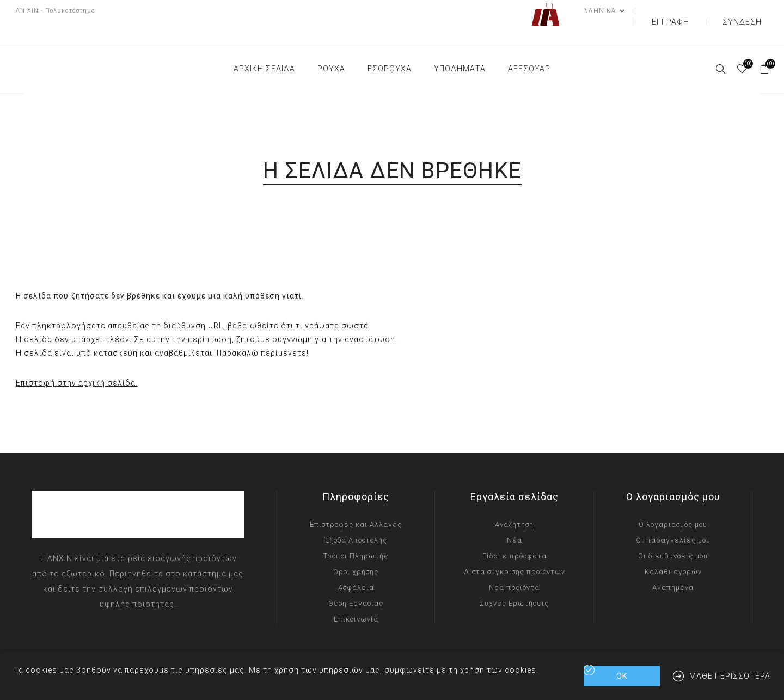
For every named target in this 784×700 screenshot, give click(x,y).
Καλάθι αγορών (673, 550)
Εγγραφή (698, 11)
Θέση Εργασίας (356, 582)
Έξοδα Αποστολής (356, 518)
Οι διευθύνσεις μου (673, 534)
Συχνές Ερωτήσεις (514, 582)
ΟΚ (622, 676)
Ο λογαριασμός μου (673, 503)
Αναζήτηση (514, 503)
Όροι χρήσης (356, 550)
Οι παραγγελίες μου (673, 518)
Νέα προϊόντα (514, 566)
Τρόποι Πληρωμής (356, 534)
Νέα (514, 518)
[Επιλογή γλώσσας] (638, 11)
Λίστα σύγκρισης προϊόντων (514, 550)
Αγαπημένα (673, 566)
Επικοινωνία (356, 597)
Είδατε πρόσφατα (514, 534)
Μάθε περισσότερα (730, 676)
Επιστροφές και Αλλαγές (356, 503)
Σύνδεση (751, 11)
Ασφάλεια (356, 566)
